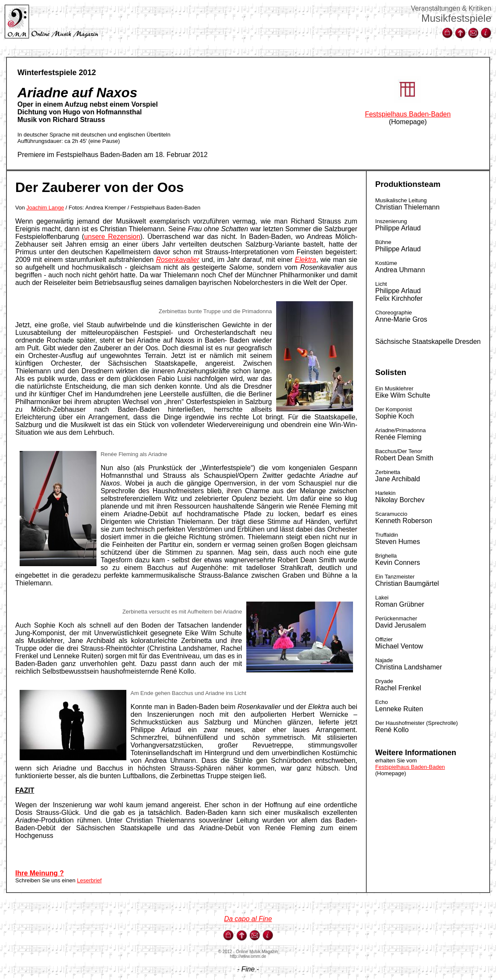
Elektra (306, 260)
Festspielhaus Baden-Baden (408, 114)
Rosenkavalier (177, 260)
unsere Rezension (112, 237)
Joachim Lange (45, 208)
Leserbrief (89, 880)
